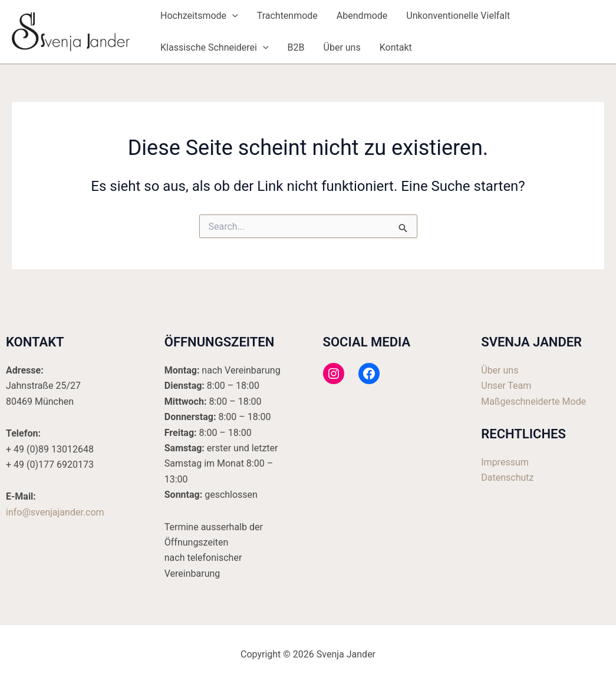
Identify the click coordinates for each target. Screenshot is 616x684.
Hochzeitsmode (199, 16)
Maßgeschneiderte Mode (533, 402)
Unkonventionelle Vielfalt (458, 16)
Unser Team (506, 386)
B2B (296, 47)
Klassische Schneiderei (215, 48)
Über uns (342, 47)
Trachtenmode (287, 16)
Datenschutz (507, 478)
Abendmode (362, 16)
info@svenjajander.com (55, 512)
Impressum (505, 462)
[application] (232, 16)
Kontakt (396, 47)
